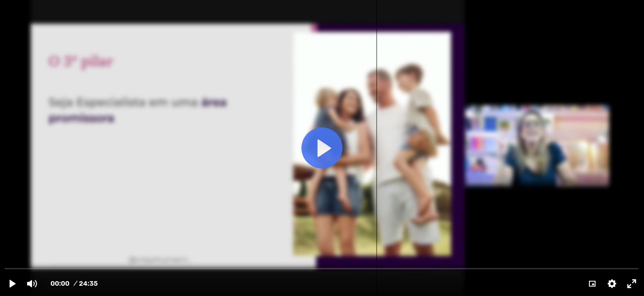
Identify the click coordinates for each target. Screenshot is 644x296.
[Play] (12, 284)
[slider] (322, 268)
